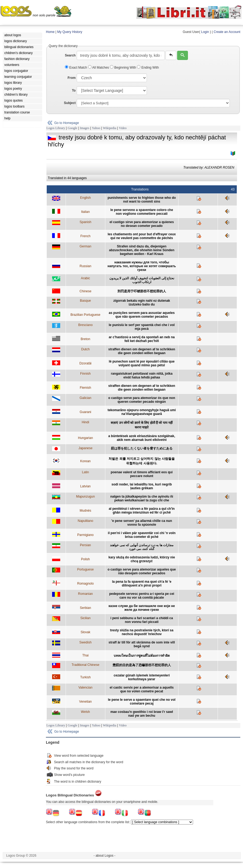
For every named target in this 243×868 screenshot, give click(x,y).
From (72, 78)
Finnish (85, 374)
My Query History (70, 32)
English (85, 198)
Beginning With (123, 68)
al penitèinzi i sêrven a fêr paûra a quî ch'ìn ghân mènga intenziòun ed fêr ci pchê (142, 511)
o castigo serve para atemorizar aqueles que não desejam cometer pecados (142, 571)
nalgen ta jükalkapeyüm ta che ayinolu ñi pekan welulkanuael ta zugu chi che (142, 498)
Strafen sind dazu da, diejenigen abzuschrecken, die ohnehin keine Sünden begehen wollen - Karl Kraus (142, 250)
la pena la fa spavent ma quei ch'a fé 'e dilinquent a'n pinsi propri (142, 584)
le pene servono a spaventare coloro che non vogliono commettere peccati (142, 212)
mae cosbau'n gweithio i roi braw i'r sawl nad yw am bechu (142, 714)
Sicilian (85, 618)
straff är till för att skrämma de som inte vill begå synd (142, 644)
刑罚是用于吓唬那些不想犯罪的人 (142, 291)
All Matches (99, 68)
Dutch (85, 349)
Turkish (85, 677)
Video (123, 128)
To (74, 91)
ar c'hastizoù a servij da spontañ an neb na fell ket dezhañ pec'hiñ (142, 339)
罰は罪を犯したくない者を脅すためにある (142, 448)
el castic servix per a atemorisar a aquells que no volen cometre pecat (142, 689)
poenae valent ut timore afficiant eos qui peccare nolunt (142, 474)
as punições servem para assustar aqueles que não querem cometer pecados (142, 315)
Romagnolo (85, 584)
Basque (85, 301)
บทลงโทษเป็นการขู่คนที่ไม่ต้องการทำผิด (142, 656)
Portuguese (85, 569)
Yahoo (96, 128)
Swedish (85, 642)
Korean (85, 461)
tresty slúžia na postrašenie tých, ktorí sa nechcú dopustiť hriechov (142, 632)
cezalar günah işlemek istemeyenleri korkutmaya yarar (142, 677)
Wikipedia (110, 128)
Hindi (85, 422)
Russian (85, 266)
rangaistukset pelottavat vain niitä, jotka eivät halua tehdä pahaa (142, 376)
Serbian (85, 608)
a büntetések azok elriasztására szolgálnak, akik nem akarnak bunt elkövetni (142, 438)
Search (70, 55)
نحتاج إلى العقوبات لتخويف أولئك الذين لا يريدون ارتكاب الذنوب (142, 280)
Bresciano (85, 325)
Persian (85, 545)
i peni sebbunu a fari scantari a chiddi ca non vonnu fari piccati (142, 620)
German (85, 246)
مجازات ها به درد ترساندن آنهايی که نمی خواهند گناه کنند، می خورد (142, 547)
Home (50, 32)
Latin (85, 472)
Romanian (85, 594)
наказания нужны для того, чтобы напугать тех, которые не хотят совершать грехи (142, 266)
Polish (85, 559)
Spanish (85, 222)
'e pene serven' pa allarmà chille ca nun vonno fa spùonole (142, 523)
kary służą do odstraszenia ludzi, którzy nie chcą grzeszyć (142, 559)
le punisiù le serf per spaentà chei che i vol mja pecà (142, 327)
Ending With (148, 68)
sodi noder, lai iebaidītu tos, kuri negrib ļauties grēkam (142, 486)
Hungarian (85, 438)
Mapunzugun (85, 497)
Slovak (85, 632)
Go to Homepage (67, 123)
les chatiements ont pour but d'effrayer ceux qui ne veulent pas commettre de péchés (142, 236)
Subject (70, 103)
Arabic (85, 278)
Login (205, 32)
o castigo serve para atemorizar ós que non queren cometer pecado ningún (142, 400)
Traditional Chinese (85, 665)
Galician (85, 398)
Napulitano (85, 521)
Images (85, 128)
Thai (85, 655)
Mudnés (85, 511)
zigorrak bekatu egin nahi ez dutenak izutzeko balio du (142, 303)
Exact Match (76, 68)
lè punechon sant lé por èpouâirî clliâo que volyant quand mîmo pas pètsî (142, 363)
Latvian (85, 486)
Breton (85, 339)
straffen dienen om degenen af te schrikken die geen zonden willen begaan (142, 351)
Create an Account (227, 32)
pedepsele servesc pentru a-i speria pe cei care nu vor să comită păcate (142, 596)
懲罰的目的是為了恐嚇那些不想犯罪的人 (142, 665)
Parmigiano (85, 535)
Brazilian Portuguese (85, 315)
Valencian (85, 688)
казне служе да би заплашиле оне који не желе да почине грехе (142, 608)
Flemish (85, 388)
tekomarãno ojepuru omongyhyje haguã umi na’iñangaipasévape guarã (142, 412)
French (85, 236)
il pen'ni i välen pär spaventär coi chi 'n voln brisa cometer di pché (142, 535)
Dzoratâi (85, 363)
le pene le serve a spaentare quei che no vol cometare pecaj (142, 702)
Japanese (85, 448)
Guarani (85, 412)
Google (72, 128)
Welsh (85, 712)
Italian (85, 212)
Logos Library (56, 128)
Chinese (85, 291)
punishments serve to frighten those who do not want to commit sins (142, 200)
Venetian (85, 702)
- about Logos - (105, 856)
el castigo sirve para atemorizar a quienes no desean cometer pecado (142, 224)
